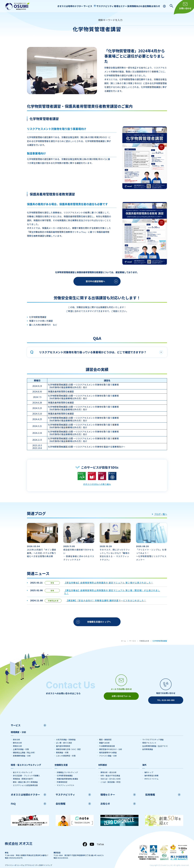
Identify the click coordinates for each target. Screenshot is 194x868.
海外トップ (149, 767)
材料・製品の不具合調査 (110, 771)
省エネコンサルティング (23, 767)
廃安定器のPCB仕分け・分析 (111, 744)
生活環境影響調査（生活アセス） (156, 741)
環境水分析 (17, 741)
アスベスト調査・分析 (108, 751)
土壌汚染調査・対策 (21, 744)
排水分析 (17, 735)
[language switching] (165, 6)
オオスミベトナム (151, 774)
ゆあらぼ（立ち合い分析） (111, 774)
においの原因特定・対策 (66, 751)
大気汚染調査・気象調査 (66, 735)
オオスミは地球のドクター (54, 6)
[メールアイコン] (121, 686)
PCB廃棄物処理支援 (107, 741)
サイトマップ (57, 860)
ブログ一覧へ (160, 514)
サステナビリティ (93, 6)
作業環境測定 (62, 777)
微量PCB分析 (104, 738)
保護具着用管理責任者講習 (67, 774)
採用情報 (124, 6)
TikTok (100, 839)
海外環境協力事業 (151, 771)
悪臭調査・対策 (62, 747)
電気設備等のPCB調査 (108, 747)
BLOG (134, 6)
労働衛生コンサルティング (67, 767)
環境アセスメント (149, 738)
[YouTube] (92, 839)
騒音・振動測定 (105, 735)
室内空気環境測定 (63, 741)
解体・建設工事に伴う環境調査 (25, 777)
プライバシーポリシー (14, 860)
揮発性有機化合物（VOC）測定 (68, 744)
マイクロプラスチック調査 (153, 735)
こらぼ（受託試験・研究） (111, 777)
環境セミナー (111, 6)
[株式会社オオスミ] (18, 6)
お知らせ (155, 6)
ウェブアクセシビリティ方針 (37, 860)
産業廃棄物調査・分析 (22, 751)
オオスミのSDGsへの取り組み (97, 484)
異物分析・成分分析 (108, 767)
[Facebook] (85, 839)
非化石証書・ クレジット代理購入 (26, 771)
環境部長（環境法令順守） (24, 774)
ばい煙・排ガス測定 (64, 738)
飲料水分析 (17, 738)
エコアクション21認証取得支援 (25, 780)
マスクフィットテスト (66, 780)
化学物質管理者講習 (65, 771)
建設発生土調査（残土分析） (24, 747)
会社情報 (143, 6)
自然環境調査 (148, 744)
